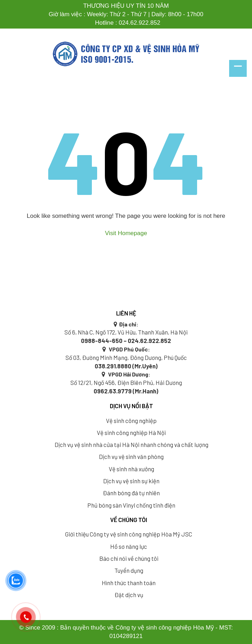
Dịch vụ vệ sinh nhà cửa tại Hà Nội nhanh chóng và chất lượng (131, 444)
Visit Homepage (126, 233)
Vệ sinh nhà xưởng (131, 469)
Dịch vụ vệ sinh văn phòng (131, 456)
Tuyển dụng (129, 570)
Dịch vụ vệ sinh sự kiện (131, 481)
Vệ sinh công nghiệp (131, 421)
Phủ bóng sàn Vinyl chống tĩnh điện (131, 505)
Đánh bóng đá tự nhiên (131, 493)
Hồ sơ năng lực (129, 546)
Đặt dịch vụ (129, 595)
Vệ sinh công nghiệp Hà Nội (131, 433)
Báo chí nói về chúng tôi (129, 558)
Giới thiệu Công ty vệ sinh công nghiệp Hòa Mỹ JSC (129, 534)
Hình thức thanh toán (129, 583)
